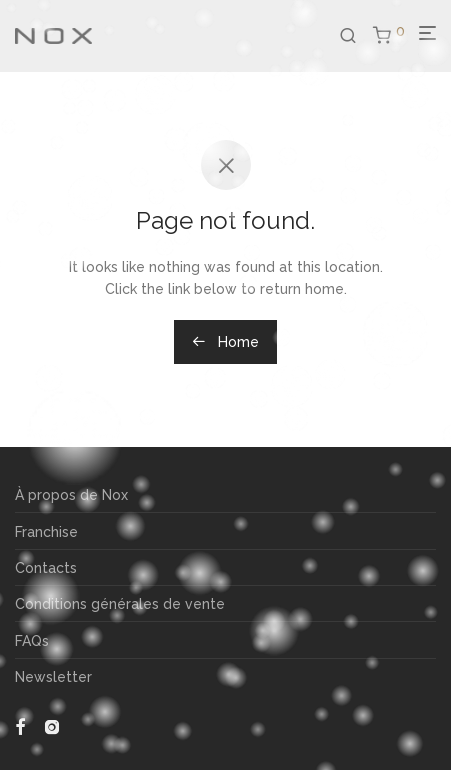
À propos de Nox (71, 495)
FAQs (32, 641)
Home (225, 342)
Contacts (46, 568)
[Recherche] (356, 36)
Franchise (46, 532)
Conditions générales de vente (120, 604)
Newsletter (53, 677)
